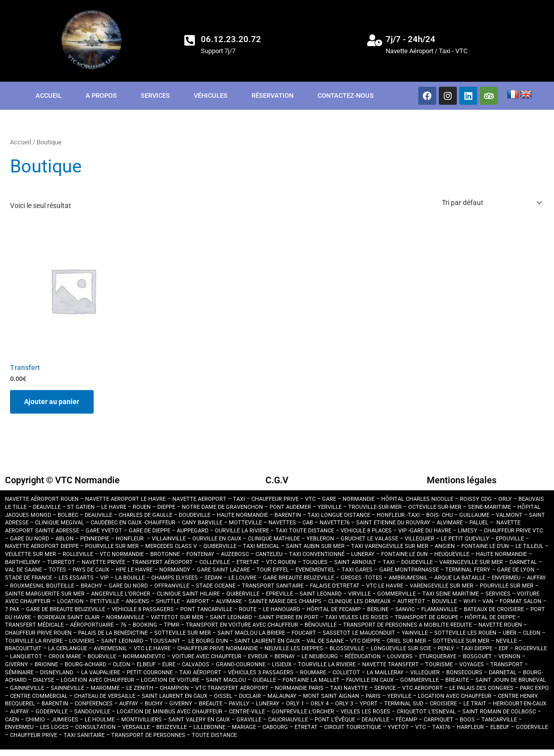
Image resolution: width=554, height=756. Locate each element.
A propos (101, 96)
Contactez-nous (346, 96)
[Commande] (491, 203)
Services (155, 96)
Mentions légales (462, 481)
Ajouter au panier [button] (53, 402)
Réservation (272, 96)
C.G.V (277, 481)
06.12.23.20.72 (231, 39)
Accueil (49, 96)
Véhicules (211, 96)
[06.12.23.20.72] (190, 40)
